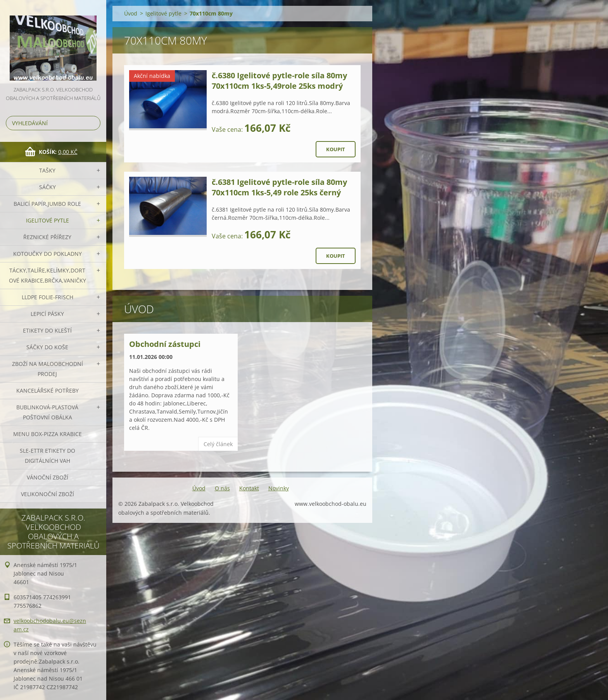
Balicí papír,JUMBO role (47, 204)
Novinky (279, 488)
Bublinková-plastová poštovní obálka (47, 412)
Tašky (47, 170)
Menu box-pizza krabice (47, 434)
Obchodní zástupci (165, 344)
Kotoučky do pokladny (47, 254)
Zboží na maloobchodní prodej (47, 369)
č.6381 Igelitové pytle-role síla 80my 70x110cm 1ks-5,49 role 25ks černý (279, 187)
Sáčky (47, 187)
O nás (222, 488)
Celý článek (218, 444)
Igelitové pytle (47, 220)
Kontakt (249, 488)
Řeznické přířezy (47, 237)
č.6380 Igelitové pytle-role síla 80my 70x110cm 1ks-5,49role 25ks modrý (279, 81)
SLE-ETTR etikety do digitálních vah (47, 456)
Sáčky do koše (47, 347)
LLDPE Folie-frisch (47, 297)
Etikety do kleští (47, 330)
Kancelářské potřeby (47, 391)
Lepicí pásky (47, 314)
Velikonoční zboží (47, 494)
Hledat (93, 123)
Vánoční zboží (47, 477)
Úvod (131, 13)
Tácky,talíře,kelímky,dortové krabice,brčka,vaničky (47, 275)
